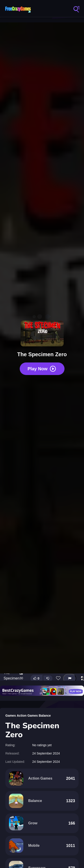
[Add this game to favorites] (58, 678)
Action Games (27, 716)
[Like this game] (37, 678)
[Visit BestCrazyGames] (42, 691)
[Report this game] (70, 678)
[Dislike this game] (48, 678)
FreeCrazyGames (18, 9)
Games (11, 716)
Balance (45, 716)
